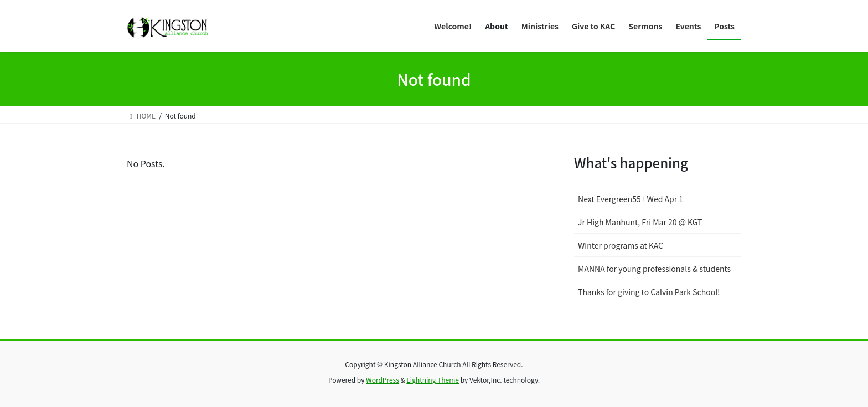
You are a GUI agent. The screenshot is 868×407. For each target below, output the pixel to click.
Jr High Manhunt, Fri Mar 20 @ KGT (640, 222)
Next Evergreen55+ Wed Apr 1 (631, 199)
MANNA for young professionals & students (654, 269)
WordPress (383, 380)
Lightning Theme (433, 380)
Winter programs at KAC (621, 245)
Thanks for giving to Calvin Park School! (649, 292)
